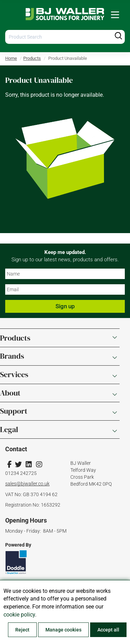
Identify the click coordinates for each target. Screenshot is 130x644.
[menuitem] (115, 15)
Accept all (108, 630)
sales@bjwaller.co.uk (27, 484)
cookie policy (19, 615)
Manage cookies (63, 630)
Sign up (65, 306)
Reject (22, 630)
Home (11, 58)
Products (32, 58)
